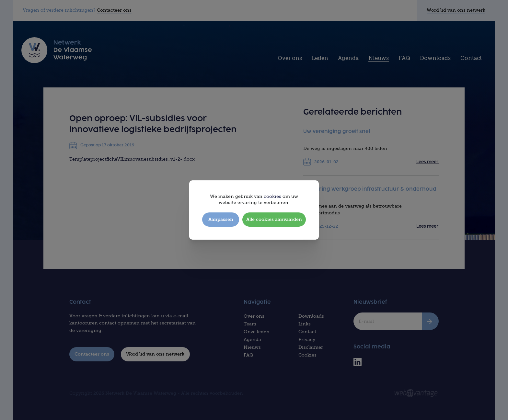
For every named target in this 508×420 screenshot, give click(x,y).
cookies (272, 196)
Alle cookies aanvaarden (274, 219)
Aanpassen (221, 219)
